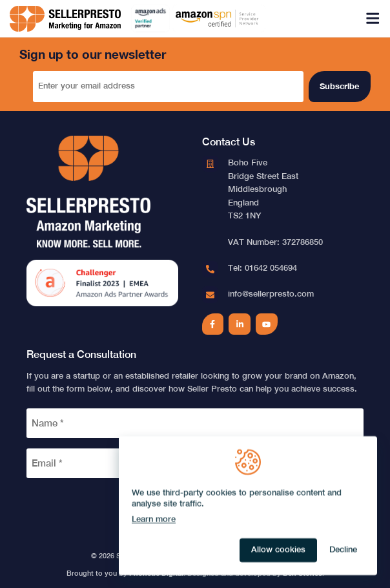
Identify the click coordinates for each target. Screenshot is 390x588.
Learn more (154, 519)
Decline (343, 550)
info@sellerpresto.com (271, 294)
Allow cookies (278, 550)
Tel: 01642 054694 (262, 268)
